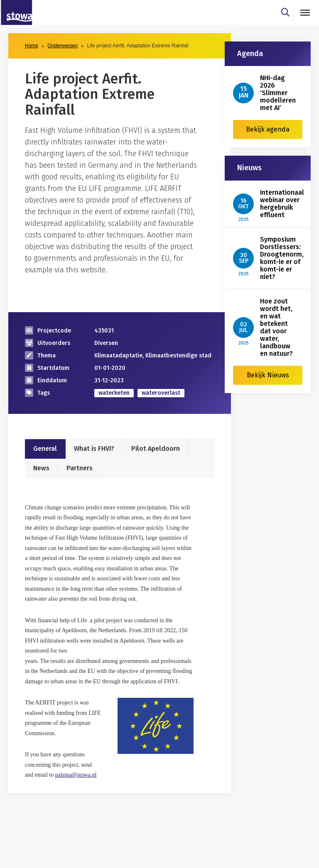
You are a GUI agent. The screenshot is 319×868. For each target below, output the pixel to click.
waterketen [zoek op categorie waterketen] (114, 393)
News (41, 468)
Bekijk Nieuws (268, 375)
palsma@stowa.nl (76, 775)
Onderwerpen (63, 46)
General (45, 449)
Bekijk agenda (268, 129)
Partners (80, 468)
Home (32, 46)
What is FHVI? (94, 449)
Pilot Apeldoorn (156, 449)
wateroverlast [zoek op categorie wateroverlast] (161, 393)
